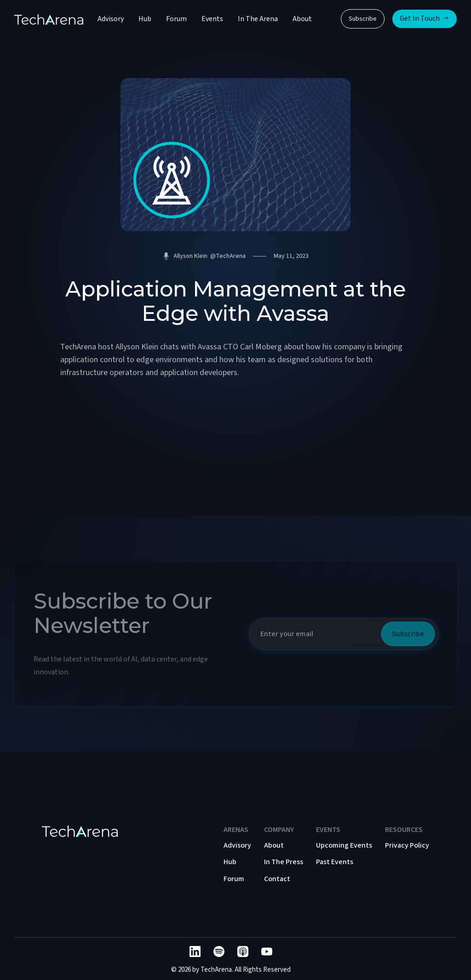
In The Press (284, 862)
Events (212, 19)
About (302, 19)
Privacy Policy (407, 845)
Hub (145, 19)
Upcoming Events (344, 845)
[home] (49, 19)
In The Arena (258, 19)
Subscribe (363, 19)
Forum (176, 19)
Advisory (111, 19)
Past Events (335, 862)
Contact (277, 879)
